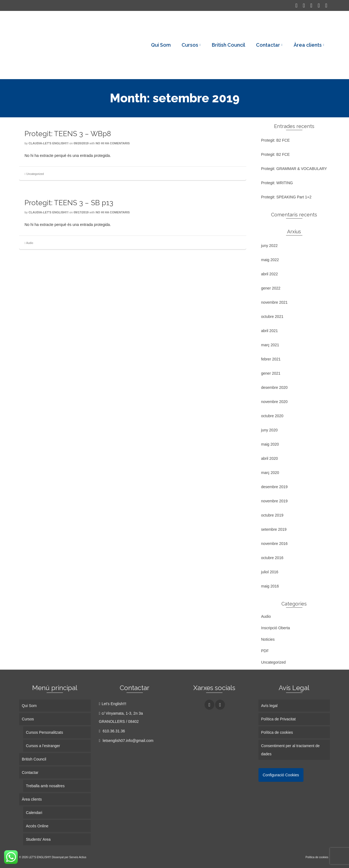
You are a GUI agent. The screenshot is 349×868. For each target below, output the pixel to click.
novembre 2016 (274, 544)
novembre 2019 (274, 501)
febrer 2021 (271, 359)
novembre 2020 (274, 402)
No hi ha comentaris (113, 143)
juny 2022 (270, 246)
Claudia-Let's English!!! (49, 143)
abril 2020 (270, 458)
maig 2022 (270, 260)
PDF (265, 651)
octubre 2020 (272, 416)
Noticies (268, 639)
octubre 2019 (272, 515)
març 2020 (270, 473)
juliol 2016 (270, 572)
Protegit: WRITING (277, 183)
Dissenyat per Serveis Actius (69, 857)
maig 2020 (270, 444)
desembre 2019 (274, 487)
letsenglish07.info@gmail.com (126, 741)
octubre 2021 (272, 317)
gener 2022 (271, 288)
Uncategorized (35, 174)
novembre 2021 (274, 302)
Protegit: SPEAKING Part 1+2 (286, 197)
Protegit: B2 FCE (276, 140)
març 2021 (270, 345)
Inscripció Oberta (276, 628)
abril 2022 (270, 274)
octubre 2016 (272, 558)
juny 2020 (270, 430)
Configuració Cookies (281, 775)
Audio (30, 243)
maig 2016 (270, 586)
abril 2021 (270, 331)
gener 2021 (271, 373)
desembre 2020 (274, 387)
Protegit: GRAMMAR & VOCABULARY (294, 169)
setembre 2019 (274, 529)
